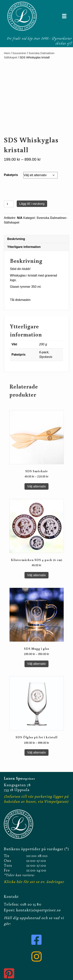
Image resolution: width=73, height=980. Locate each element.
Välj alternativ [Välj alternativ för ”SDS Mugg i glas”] (36, 664)
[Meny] (64, 16)
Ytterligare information (24, 247)
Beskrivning (16, 239)
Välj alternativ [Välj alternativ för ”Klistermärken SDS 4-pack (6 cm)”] (36, 575)
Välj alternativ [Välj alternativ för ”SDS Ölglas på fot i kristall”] (36, 752)
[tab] (36, 239)
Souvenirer (19, 53)
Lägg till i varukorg (32, 204)
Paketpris (11, 175)
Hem (7, 53)
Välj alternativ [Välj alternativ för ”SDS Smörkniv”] (36, 486)
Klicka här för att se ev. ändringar (34, 881)
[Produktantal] (9, 204)
